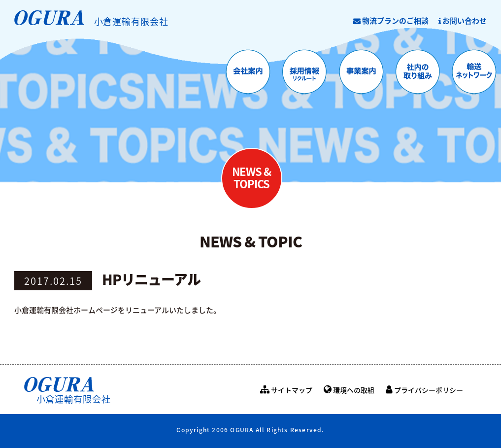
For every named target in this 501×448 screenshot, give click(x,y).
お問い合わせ (463, 21)
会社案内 (248, 72)
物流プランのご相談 (391, 21)
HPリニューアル (151, 279)
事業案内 (361, 72)
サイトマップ (286, 390)
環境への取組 (349, 390)
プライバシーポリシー (424, 390)
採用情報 (305, 72)
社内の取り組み (418, 72)
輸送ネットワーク (475, 72)
